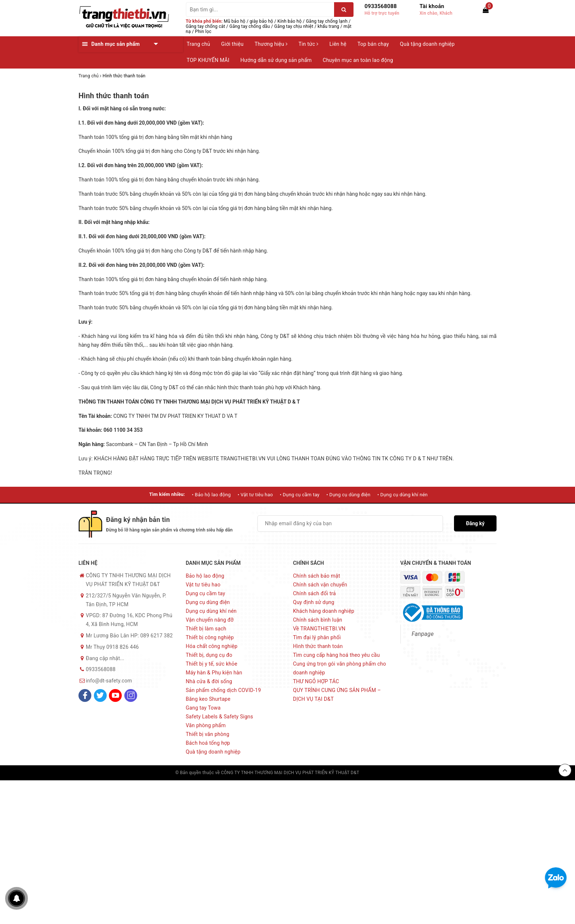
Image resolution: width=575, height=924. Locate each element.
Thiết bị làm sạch (206, 629)
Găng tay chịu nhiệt (294, 26)
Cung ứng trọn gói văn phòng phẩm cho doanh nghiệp (340, 668)
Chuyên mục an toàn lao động (358, 60)
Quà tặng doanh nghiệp (427, 44)
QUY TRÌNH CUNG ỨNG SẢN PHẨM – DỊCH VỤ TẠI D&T (337, 695)
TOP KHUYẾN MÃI (208, 60)
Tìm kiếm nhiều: (167, 494)
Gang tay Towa (203, 708)
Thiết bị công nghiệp (210, 637)
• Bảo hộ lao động (211, 495)
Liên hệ (338, 44)
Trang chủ (198, 44)
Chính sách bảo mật (316, 576)
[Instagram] (131, 695)
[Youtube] (115, 695)
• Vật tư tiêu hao (255, 495)
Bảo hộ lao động (205, 576)
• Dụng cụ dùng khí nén (402, 495)
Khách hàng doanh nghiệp (324, 611)
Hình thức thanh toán (114, 96)
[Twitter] (100, 695)
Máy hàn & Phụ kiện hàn (214, 673)
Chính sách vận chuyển (320, 585)
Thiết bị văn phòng (208, 734)
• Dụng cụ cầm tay (300, 495)
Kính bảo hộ (290, 21)
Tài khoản (432, 6)
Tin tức (308, 44)
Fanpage (423, 634)
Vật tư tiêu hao (203, 585)
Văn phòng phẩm (206, 725)
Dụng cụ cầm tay (206, 593)
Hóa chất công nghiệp (212, 646)
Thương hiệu (271, 44)
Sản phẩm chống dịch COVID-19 (224, 690)
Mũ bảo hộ (235, 21)
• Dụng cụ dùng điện (348, 495)
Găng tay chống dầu (250, 26)
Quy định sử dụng (314, 602)
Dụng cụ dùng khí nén (211, 611)
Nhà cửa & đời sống (209, 681)
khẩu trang (328, 26)
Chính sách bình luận (318, 620)
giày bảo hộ (261, 21)
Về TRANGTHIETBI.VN (319, 629)
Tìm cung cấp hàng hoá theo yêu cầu (336, 655)
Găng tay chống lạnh (327, 21)
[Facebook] (85, 695)
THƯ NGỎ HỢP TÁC (316, 681)
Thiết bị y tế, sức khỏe (212, 664)
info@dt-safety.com (109, 681)
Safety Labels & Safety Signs (220, 717)
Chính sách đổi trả (314, 593)
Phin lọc (203, 32)
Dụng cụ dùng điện (208, 602)
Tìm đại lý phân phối (317, 637)
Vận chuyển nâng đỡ (210, 620)
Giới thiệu (232, 44)
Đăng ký (475, 523)
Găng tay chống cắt (206, 26)
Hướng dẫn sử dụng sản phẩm (276, 60)
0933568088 (381, 6)
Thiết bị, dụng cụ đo (209, 655)
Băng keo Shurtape (208, 699)
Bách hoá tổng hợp (208, 743)
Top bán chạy (373, 44)
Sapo (395, 773)
